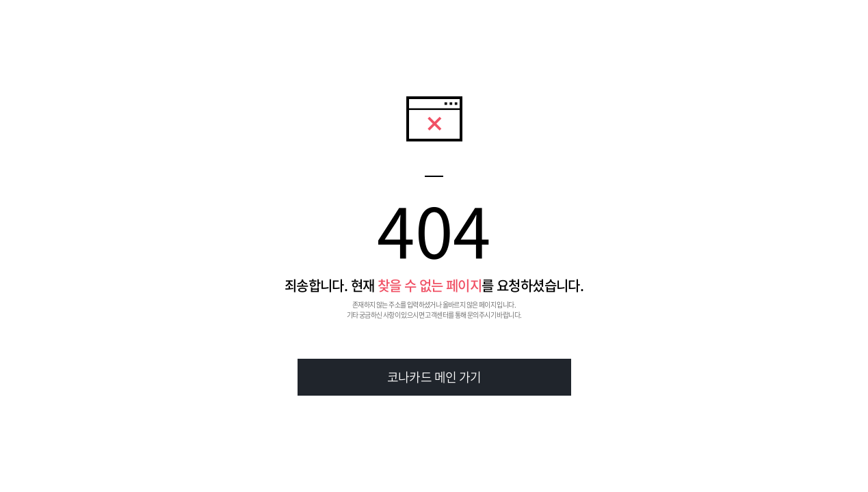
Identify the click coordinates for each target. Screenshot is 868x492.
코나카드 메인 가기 (434, 377)
